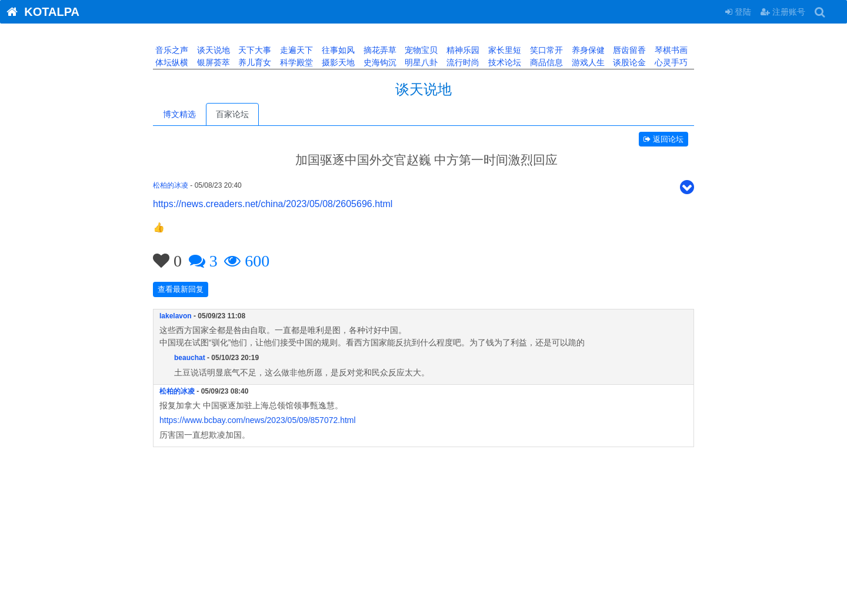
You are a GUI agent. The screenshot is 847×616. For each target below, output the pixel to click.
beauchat (190, 358)
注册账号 (783, 12)
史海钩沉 (379, 62)
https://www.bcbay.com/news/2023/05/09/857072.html (258, 420)
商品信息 (545, 62)
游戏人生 (587, 62)
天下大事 (254, 50)
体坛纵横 (171, 62)
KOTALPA (40, 12)
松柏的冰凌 (171, 185)
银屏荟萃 (212, 62)
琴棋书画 (670, 50)
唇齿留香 (628, 50)
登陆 (738, 12)
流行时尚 (462, 62)
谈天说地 (212, 50)
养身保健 (587, 50)
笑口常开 (545, 50)
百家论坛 (232, 114)
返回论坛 (663, 139)
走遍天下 (295, 50)
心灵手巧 (670, 62)
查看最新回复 (181, 289)
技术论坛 (503, 62)
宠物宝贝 (421, 50)
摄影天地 (337, 62)
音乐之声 (171, 50)
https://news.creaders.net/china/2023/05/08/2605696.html (273, 204)
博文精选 (179, 114)
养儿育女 (254, 62)
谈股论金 (628, 62)
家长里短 (503, 50)
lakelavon (176, 316)
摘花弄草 (379, 50)
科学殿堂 (295, 62)
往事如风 (337, 50)
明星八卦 (421, 62)
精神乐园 (462, 50)
